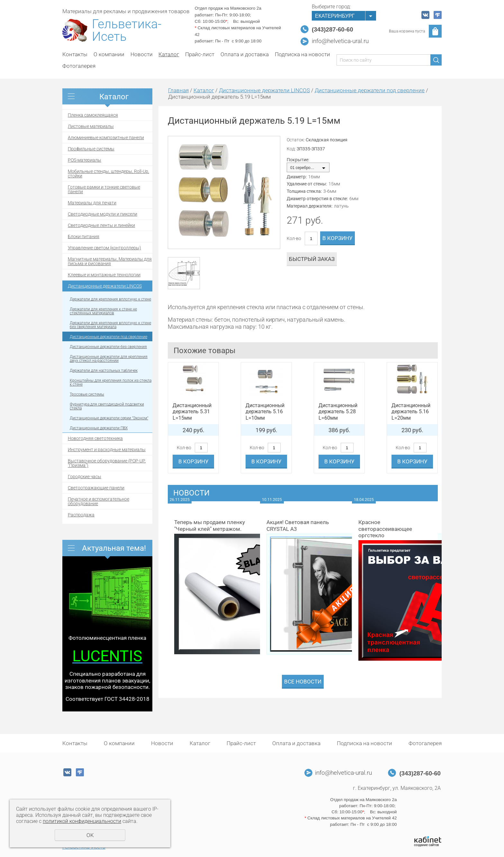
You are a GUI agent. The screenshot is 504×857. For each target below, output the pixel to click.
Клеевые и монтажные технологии (104, 275)
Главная (178, 90)
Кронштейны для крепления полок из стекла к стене (111, 382)
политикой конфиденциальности (82, 821)
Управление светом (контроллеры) (104, 248)
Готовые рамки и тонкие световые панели (104, 189)
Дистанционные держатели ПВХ (99, 428)
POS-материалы (85, 160)
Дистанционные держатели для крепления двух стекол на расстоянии (109, 359)
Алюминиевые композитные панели (106, 138)
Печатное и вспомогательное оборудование (99, 501)
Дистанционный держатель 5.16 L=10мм (265, 411)
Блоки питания (84, 237)
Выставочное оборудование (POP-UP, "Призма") (107, 463)
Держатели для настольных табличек (104, 370)
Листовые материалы (91, 126)
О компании (109, 54)
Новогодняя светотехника (95, 438)
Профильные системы (91, 149)
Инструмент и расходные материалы (107, 450)
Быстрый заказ (312, 259)
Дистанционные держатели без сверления (108, 347)
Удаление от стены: (307, 184)
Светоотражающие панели (96, 488)
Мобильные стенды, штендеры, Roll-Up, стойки (108, 174)
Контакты (75, 54)
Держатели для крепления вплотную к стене (110, 299)
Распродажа (81, 515)
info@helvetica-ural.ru (340, 41)
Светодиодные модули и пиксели (103, 214)
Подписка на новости (302, 54)
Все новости (303, 682)
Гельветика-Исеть (127, 31)
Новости (142, 54)
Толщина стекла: (304, 191)
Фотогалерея (79, 66)
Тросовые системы (87, 394)
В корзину (337, 238)
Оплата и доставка (245, 54)
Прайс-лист (200, 54)
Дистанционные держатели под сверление (108, 337)
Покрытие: (298, 160)
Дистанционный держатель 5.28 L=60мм (338, 411)
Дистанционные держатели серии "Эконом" (109, 418)
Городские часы (85, 477)
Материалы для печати (92, 203)
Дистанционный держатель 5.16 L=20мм (411, 411)
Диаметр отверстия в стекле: (317, 199)
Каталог (169, 54)
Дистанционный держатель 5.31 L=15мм (192, 411)
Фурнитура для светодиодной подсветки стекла (107, 406)
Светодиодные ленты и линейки (101, 225)
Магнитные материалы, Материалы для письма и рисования (110, 261)
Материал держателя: (310, 206)
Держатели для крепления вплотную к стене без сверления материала (110, 325)
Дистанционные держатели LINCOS (105, 286)
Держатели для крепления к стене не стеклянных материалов (103, 311)
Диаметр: (297, 177)
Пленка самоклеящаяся (93, 115)
